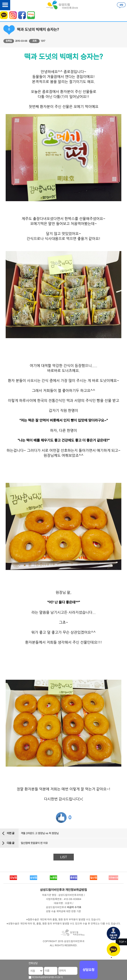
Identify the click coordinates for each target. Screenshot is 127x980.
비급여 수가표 (74, 907)
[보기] (60, 977)
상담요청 (89, 970)
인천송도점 (113, 878)
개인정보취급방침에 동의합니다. (45, 977)
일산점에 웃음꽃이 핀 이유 (34, 843)
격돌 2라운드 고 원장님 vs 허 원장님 (40, 833)
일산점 (93, 878)
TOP (121, 942)
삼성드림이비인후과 (52, 890)
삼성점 (34, 878)
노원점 (53, 878)
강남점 (13, 878)
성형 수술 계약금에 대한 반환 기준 (63, 911)
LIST (64, 857)
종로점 (74, 878)
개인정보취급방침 (76, 890)
